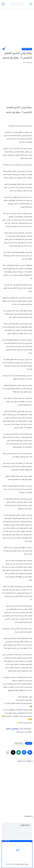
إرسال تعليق (25, 825)
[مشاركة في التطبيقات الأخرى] (8, 752)
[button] (24, 752)
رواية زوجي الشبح (12, 729)
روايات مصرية (27, 49)
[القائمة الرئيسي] (31, 4)
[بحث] (3, 4)
